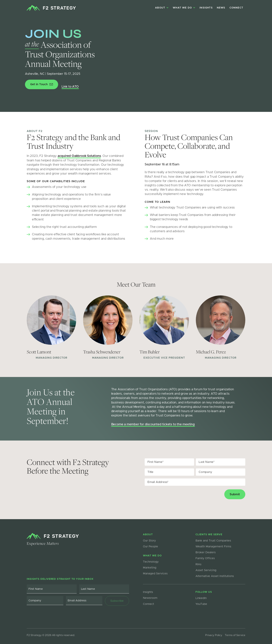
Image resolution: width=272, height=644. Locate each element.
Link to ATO (70, 87)
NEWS (221, 8)
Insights (206, 8)
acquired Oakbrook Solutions (79, 156)
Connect (236, 8)
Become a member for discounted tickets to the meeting (153, 424)
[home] (51, 8)
